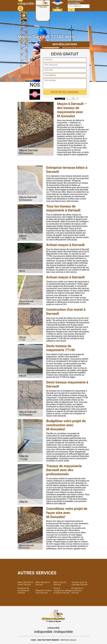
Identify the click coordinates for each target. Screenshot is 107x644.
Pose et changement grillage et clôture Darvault (63, 590)
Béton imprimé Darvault (60, 583)
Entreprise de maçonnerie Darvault (77, 590)
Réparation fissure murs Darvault (43, 592)
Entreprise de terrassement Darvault (23, 590)
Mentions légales (68, 640)
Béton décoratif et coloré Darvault (25, 583)
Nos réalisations (65, 44)
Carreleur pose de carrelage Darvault (79, 583)
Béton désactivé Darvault (43, 583)
